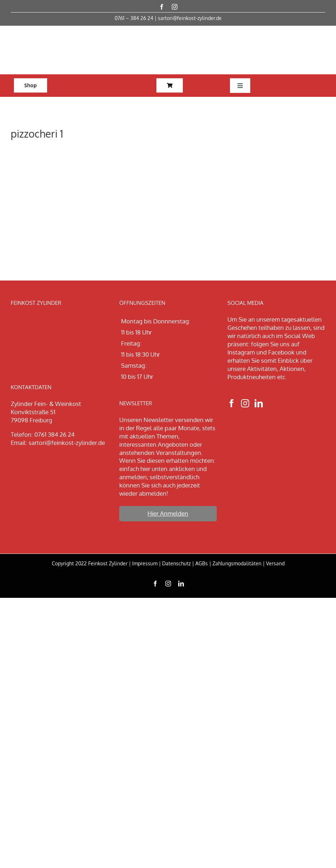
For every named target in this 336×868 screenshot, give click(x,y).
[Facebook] (232, 403)
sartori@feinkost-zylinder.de (190, 18)
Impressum (145, 563)
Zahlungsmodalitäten (237, 563)
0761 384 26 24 (54, 434)
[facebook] (162, 7)
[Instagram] (245, 403)
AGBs (202, 563)
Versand (275, 563)
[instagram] (175, 7)
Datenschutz (176, 563)
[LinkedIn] (259, 403)
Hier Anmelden (168, 513)
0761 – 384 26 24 (134, 18)
